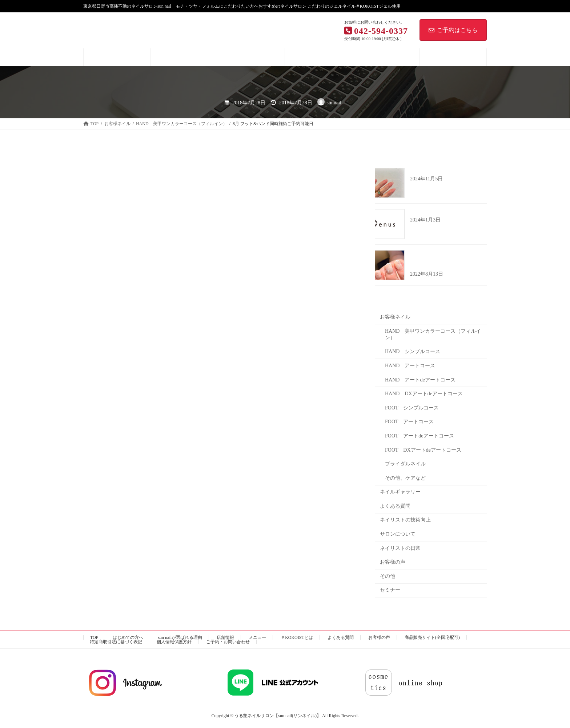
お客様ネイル (395, 317)
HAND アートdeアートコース (420, 379)
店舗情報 (225, 637)
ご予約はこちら (453, 30)
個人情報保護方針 (174, 642)
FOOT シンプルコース (412, 407)
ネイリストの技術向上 (405, 520)
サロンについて (398, 534)
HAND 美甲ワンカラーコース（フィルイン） (433, 334)
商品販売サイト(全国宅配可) (432, 637)
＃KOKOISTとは (297, 637)
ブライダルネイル (405, 464)
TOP (94, 637)
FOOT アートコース (409, 422)
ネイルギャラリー (400, 492)
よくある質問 (395, 506)
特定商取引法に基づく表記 (116, 642)
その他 (388, 576)
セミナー (390, 590)
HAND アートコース (410, 366)
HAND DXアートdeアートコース (424, 394)
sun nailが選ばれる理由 (180, 637)
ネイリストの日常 (400, 548)
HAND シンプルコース (413, 351)
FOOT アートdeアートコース (420, 436)
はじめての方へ (128, 637)
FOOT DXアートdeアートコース (423, 450)
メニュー (257, 637)
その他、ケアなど (405, 478)
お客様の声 (393, 562)
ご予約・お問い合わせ (228, 642)
